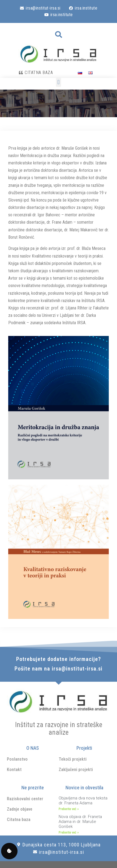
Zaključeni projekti (76, 770)
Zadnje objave (20, 809)
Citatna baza (19, 820)
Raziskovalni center (25, 799)
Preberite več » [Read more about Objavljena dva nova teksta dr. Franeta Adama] (69, 809)
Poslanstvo (17, 759)
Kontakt (14, 770)
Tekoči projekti (73, 759)
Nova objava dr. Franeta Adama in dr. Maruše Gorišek (80, 822)
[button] (59, 35)
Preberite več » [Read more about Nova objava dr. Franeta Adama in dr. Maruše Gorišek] (69, 832)
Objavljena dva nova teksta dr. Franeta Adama (83, 801)
